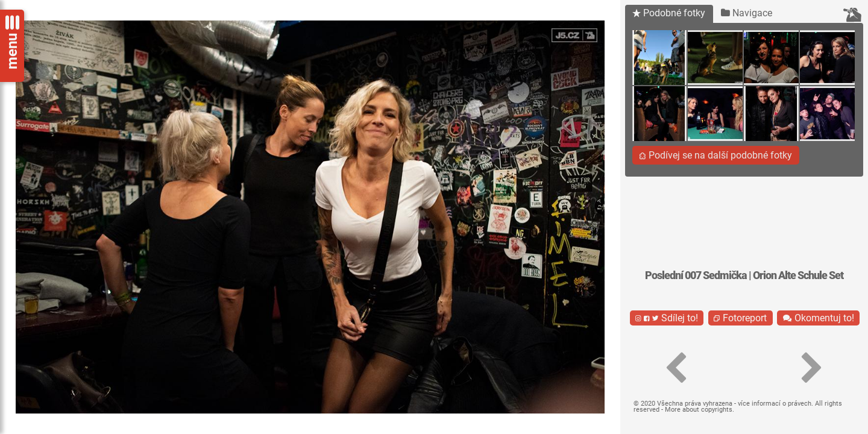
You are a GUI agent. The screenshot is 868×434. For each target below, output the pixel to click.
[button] (676, 368)
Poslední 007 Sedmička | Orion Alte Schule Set (744, 275)
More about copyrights (699, 410)
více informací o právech (775, 404)
